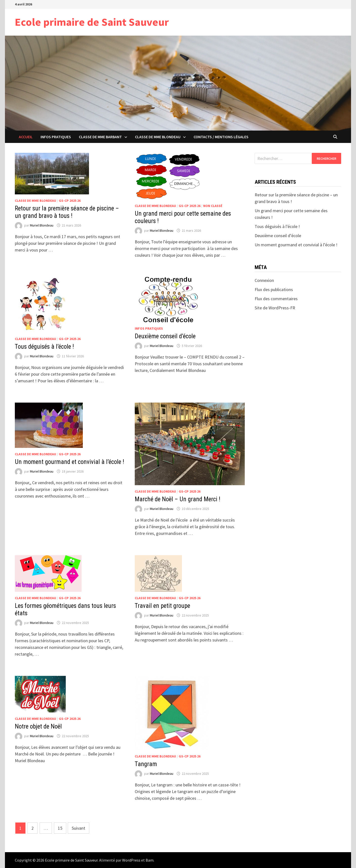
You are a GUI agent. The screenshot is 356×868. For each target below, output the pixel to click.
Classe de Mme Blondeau (158, 137)
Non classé (213, 206)
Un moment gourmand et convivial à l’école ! (69, 462)
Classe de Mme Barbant (100, 137)
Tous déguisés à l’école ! (44, 347)
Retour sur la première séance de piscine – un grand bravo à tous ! (67, 212)
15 (60, 828)
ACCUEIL (26, 137)
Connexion (264, 280)
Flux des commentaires (276, 299)
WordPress (131, 860)
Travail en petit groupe (162, 606)
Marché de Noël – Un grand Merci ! (178, 499)
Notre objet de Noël (38, 726)
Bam (150, 860)
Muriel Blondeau (42, 225)
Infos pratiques (56, 137)
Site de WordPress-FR (275, 308)
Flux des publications (274, 289)
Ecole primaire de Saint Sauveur (92, 22)
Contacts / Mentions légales (221, 137)
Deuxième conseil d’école (165, 336)
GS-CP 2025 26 (70, 201)
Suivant (78, 828)
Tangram (146, 764)
